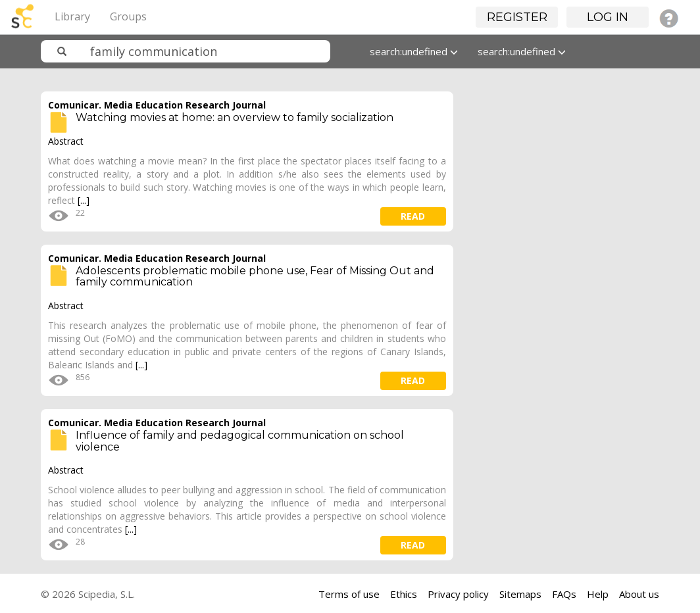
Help (598, 594)
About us (639, 594)
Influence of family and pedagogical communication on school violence (240, 441)
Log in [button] (608, 17)
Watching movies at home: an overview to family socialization (235, 117)
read (413, 216)
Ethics (404, 594)
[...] (84, 200)
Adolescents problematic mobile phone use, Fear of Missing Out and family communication (255, 277)
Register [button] (517, 17)
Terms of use (349, 594)
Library (72, 16)
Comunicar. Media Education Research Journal (157, 105)
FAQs (564, 594)
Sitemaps (520, 594)
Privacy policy (458, 594)
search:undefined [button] (414, 51)
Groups (128, 16)
